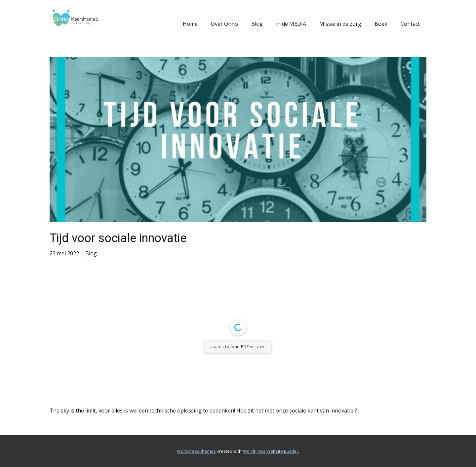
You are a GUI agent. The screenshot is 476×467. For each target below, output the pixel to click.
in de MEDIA (291, 24)
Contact (410, 24)
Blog (257, 24)
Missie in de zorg (340, 24)
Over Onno (224, 24)
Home (190, 24)
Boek (381, 24)
